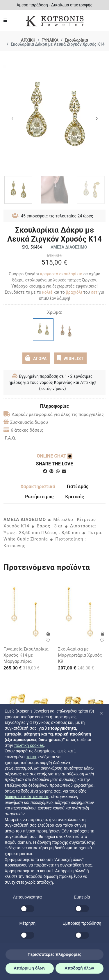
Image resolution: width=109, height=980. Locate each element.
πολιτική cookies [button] (29, 745)
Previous (12, 118)
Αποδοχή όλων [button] (79, 968)
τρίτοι (31, 757)
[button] (101, 713)
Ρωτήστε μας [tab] (39, 497)
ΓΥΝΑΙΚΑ (50, 40)
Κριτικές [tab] (75, 497)
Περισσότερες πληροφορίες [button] (54, 954)
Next (97, 118)
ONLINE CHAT (54, 456)
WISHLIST (70, 358)
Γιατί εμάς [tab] (78, 487)
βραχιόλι (74, 292)
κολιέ (47, 292)
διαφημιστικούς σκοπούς (27, 797)
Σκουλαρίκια (76, 40)
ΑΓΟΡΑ (36, 358)
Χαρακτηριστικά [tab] (38, 487)
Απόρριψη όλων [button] (30, 968)
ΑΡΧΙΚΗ (28, 40)
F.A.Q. (11, 438)
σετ (94, 292)
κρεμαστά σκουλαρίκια (61, 274)
